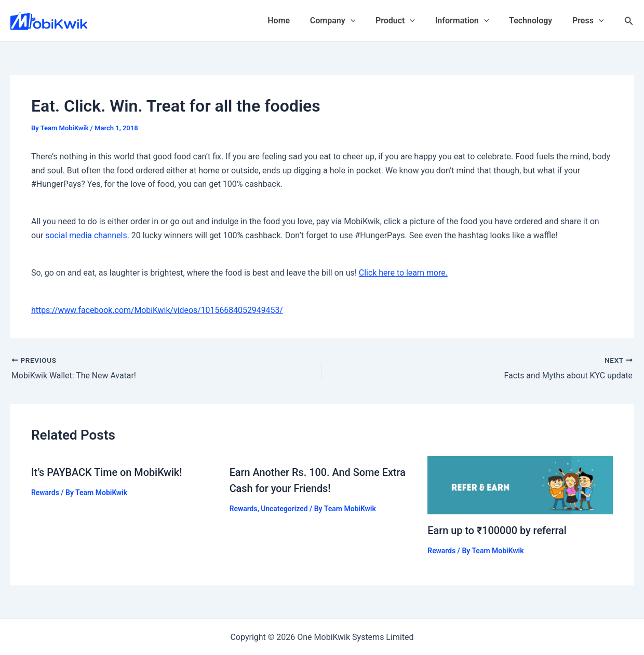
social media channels (86, 235)
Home (298, 21)
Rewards (45, 492)
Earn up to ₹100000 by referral (499, 530)
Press (590, 21)
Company (348, 21)
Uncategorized (285, 508)
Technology (536, 21)
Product (407, 21)
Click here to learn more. (404, 273)
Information (471, 21)
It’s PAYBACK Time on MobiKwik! (107, 472)
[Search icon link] (629, 21)
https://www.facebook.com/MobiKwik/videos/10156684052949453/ (158, 310)
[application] (366, 21)
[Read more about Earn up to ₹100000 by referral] (520, 485)
